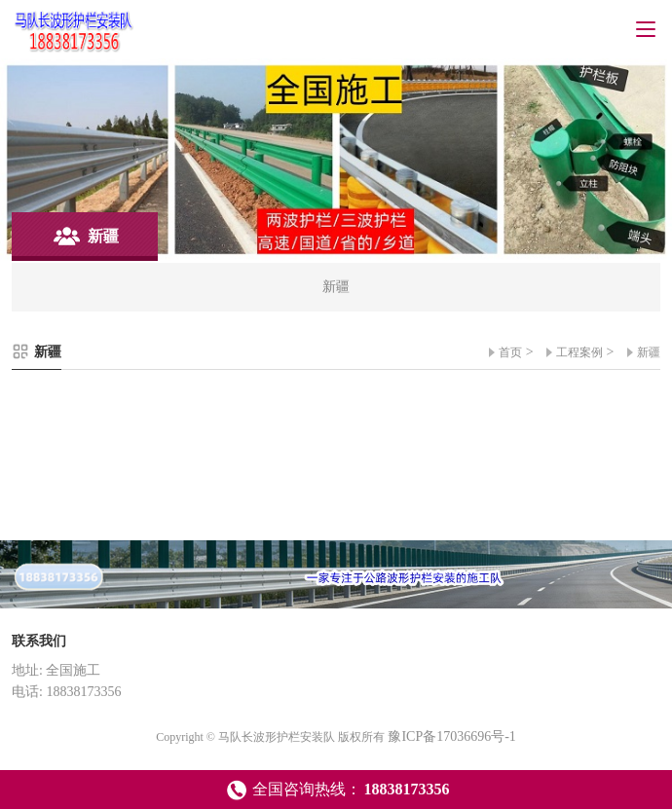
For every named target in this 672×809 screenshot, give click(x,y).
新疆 (649, 352)
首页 (510, 352)
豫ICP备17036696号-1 (451, 736)
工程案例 (579, 352)
